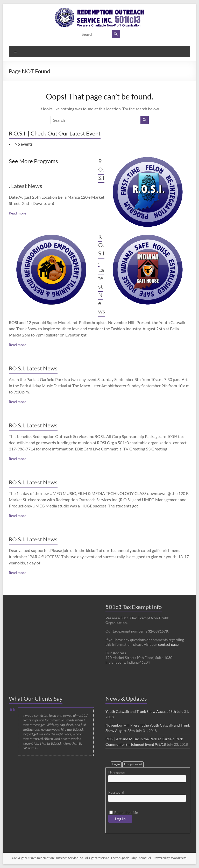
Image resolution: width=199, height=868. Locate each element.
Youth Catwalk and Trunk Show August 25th (141, 711)
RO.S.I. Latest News (33, 368)
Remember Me (124, 812)
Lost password (133, 764)
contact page (168, 644)
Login (116, 764)
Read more (17, 213)
